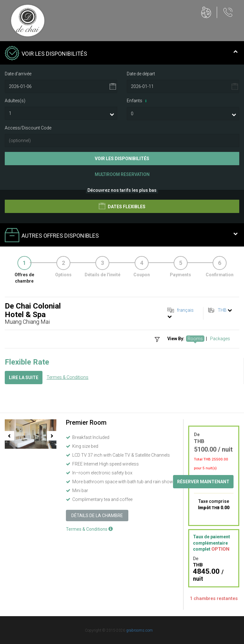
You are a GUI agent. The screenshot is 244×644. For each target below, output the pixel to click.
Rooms (195, 339)
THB (222, 310)
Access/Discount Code (28, 128)
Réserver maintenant (203, 482)
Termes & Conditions (67, 377)
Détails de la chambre (97, 516)
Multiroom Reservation (122, 174)
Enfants (138, 101)
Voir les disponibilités (122, 159)
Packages (220, 339)
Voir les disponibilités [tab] (121, 54)
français (185, 310)
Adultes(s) (15, 101)
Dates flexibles (122, 206)
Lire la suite (24, 378)
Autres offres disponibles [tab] (121, 236)
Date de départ (141, 74)
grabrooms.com (139, 630)
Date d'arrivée (18, 74)
